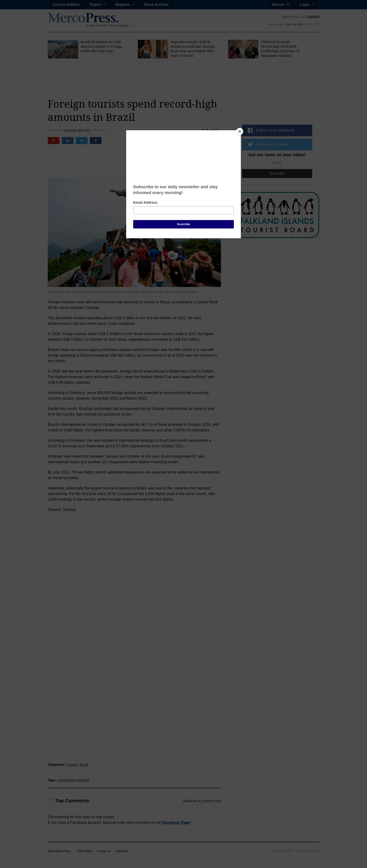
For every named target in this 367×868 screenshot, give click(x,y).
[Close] (240, 131)
